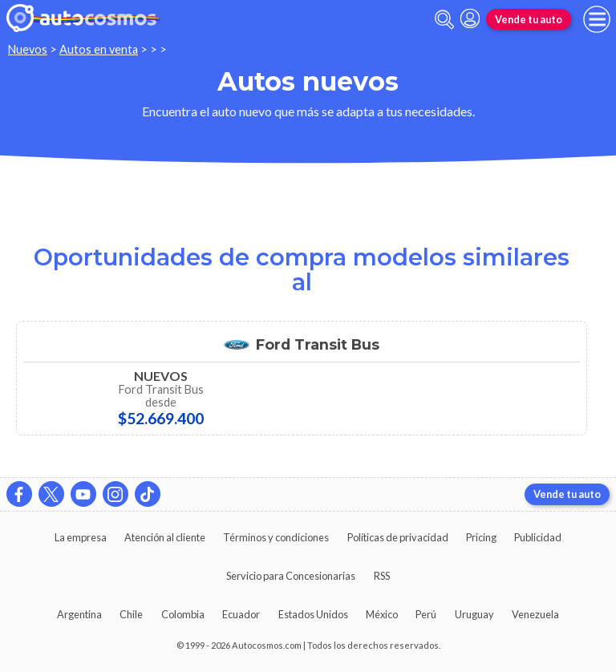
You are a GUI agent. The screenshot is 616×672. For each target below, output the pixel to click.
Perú (426, 614)
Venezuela (535, 614)
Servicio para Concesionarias (291, 576)
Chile (131, 614)
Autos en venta (99, 49)
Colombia (183, 614)
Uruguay (474, 614)
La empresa (81, 537)
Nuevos (28, 49)
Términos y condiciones (276, 537)
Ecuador (241, 614)
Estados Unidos (313, 614)
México (382, 614)
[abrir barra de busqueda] (444, 20)
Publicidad (538, 537)
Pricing (481, 537)
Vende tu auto (529, 19)
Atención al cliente (165, 537)
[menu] (597, 19)
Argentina (79, 614)
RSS (382, 576)
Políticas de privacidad (398, 537)
